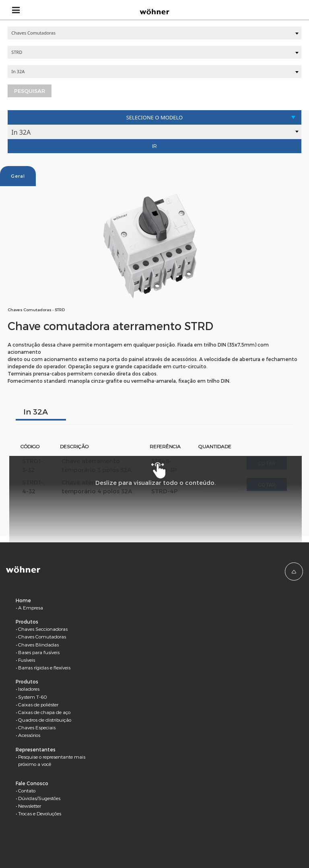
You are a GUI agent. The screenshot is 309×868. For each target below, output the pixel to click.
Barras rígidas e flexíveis (44, 667)
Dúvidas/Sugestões (39, 798)
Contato (27, 790)
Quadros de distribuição (45, 720)
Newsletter (30, 806)
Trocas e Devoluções (40, 813)
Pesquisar (30, 91)
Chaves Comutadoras (42, 636)
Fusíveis (27, 660)
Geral (18, 176)
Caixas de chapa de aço (44, 712)
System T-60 (33, 697)
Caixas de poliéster (38, 704)
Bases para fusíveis (39, 652)
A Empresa (31, 607)
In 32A (36, 411)
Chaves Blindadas (38, 644)
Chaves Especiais (37, 727)
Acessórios (29, 735)
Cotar (267, 463)
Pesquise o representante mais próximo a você (52, 760)
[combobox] (154, 33)
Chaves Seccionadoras (43, 629)
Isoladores (29, 689)
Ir (154, 146)
